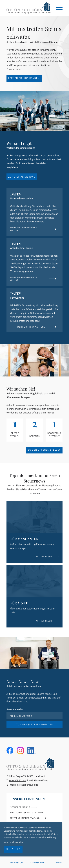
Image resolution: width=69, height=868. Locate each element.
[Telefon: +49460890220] (17, 781)
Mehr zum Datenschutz (14, 842)
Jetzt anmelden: (16, 709)
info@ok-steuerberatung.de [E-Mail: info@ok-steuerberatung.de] (24, 785)
